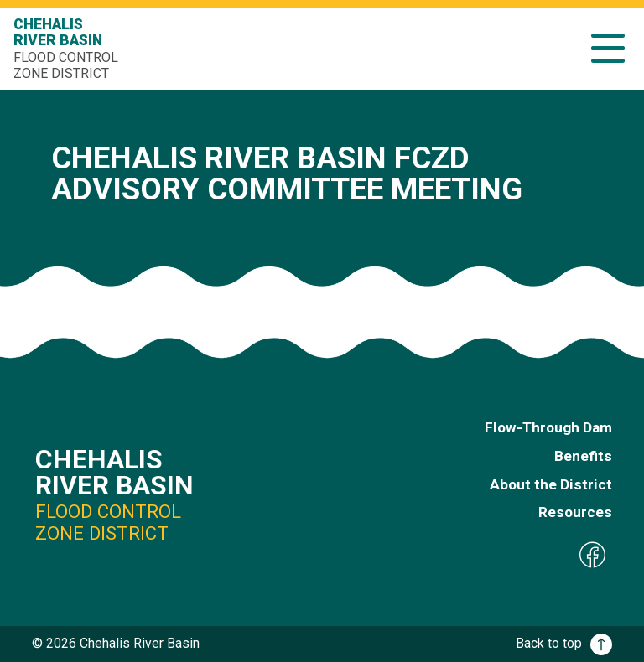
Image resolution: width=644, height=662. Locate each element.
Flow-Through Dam (548, 427)
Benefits (583, 456)
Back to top (564, 643)
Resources (575, 512)
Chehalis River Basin (68, 49)
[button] (608, 48)
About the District (551, 484)
